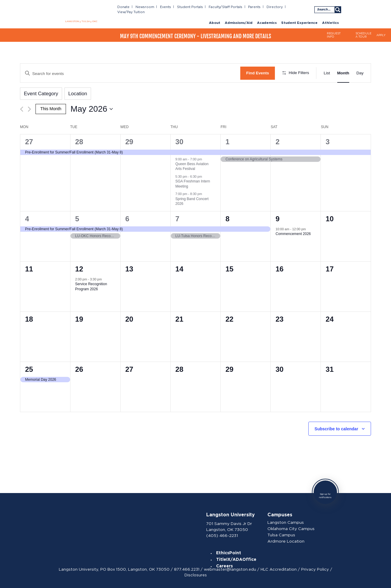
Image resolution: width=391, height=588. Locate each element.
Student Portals (190, 7)
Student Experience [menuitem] (299, 17)
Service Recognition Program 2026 (91, 285)
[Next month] (29, 108)
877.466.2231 (187, 568)
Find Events (258, 73)
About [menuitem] (215, 17)
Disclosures (196, 574)
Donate (127, 7)
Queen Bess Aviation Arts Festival (192, 165)
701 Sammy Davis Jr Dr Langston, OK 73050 (231, 525)
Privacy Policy (315, 568)
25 (29, 368)
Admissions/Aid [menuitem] (239, 17)
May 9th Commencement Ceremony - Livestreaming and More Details (195, 32)
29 (129, 141)
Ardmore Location (288, 539)
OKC (95, 22)
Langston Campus (288, 521)
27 (29, 141)
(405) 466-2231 (224, 533)
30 (180, 141)
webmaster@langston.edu (230, 568)
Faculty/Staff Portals (224, 7)
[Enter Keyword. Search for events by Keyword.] (130, 73)
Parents (251, 7)
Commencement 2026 (293, 233)
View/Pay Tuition (297, 7)
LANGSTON (74, 22)
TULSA (86, 22)
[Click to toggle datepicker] (91, 108)
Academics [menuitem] (267, 17)
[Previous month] (22, 108)
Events (167, 7)
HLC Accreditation (279, 568)
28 (79, 141)
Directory (271, 7)
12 (79, 267)
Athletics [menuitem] (330, 17)
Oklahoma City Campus (293, 527)
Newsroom (147, 7)
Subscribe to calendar (336, 428)
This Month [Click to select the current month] (50, 107)
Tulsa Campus (284, 533)
